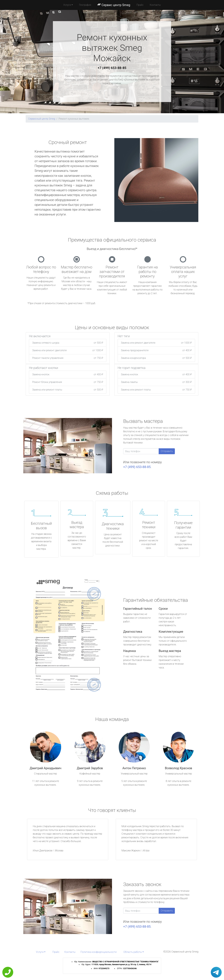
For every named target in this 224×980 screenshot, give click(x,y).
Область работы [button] (133, 952)
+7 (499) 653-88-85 (112, 68)
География (85, 5)
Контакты (155, 5)
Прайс (140, 5)
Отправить (167, 451)
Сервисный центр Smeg (42, 119)
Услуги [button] (67, 5)
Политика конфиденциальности (98, 952)
